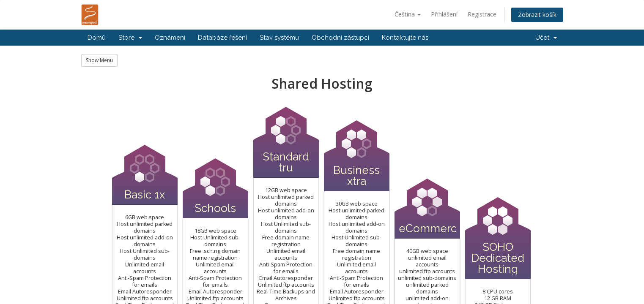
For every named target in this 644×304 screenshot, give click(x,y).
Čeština (408, 14)
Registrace (482, 14)
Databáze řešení (222, 38)
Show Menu (99, 60)
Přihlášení (444, 14)
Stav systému (279, 38)
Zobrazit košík (537, 15)
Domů (97, 38)
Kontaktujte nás (405, 38)
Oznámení (170, 38)
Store (130, 38)
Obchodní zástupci (340, 38)
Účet (546, 38)
